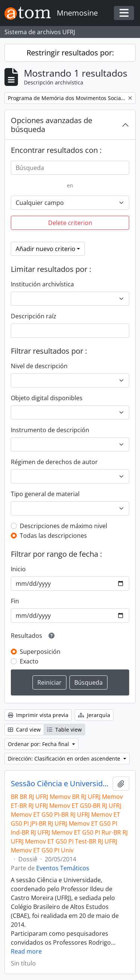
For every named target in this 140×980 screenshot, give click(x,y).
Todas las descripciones (53, 536)
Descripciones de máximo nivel (63, 526)
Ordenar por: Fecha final (39, 744)
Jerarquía (94, 715)
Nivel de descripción (39, 366)
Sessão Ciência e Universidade (60, 784)
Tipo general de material (45, 494)
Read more (26, 951)
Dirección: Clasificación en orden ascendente (65, 759)
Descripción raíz (34, 316)
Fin (15, 601)
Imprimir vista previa (38, 715)
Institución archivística (42, 284)
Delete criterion (70, 223)
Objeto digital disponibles (47, 398)
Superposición (40, 652)
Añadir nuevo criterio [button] (46, 249)
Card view (24, 730)
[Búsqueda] (70, 168)
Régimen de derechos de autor (54, 462)
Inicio (18, 569)
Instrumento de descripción (50, 430)
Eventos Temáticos (63, 868)
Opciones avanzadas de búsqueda (52, 125)
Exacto (29, 661)
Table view (64, 730)
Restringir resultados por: (70, 53)
